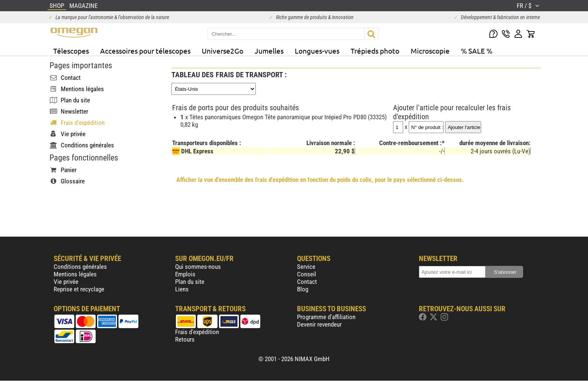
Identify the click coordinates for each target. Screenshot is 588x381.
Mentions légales (75, 274)
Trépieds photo (375, 51)
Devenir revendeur (319, 324)
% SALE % (477, 51)
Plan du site (190, 282)
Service (306, 267)
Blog (303, 289)
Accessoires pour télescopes (145, 51)
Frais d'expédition (197, 332)
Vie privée (66, 282)
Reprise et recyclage (79, 289)
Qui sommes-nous (198, 267)
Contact (307, 282)
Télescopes (71, 51)
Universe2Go (223, 51)
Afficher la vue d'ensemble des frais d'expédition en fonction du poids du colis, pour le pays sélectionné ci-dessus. (320, 180)
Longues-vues (317, 51)
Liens (182, 289)
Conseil (307, 274)
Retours (185, 339)
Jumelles (269, 51)
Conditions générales (80, 267)
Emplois (185, 274)
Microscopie (430, 51)
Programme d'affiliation (326, 317)
